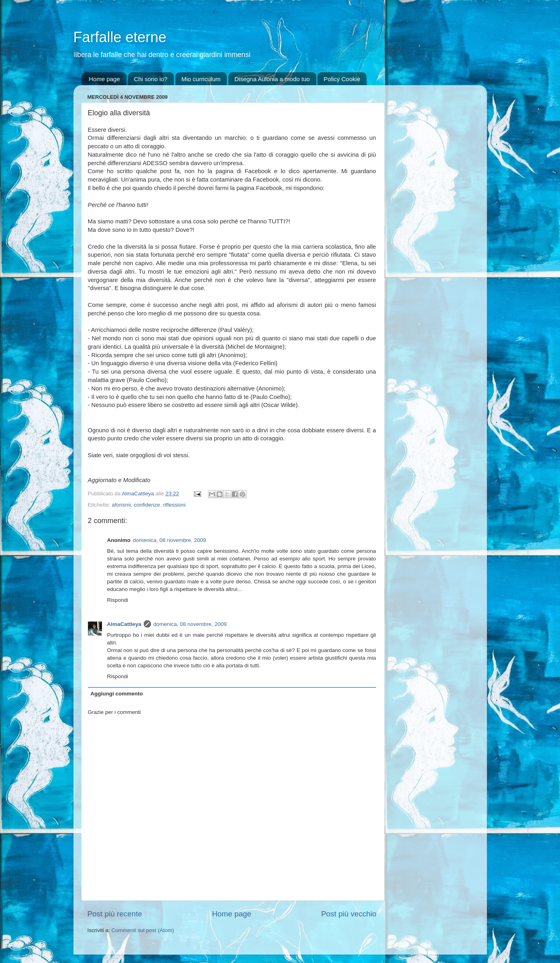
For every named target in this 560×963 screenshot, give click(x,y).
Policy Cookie (342, 79)
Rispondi (118, 600)
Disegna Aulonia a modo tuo (272, 79)
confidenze (147, 505)
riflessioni (174, 505)
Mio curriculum (201, 79)
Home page (104, 79)
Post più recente (115, 914)
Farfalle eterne (120, 37)
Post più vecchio (349, 914)
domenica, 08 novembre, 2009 (169, 540)
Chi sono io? (151, 79)
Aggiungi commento (117, 694)
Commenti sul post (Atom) (143, 930)
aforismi (121, 505)
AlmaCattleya (124, 624)
